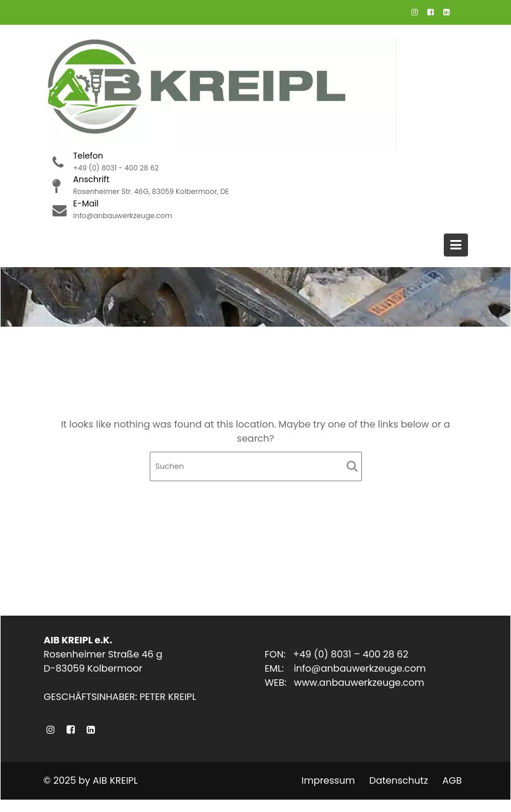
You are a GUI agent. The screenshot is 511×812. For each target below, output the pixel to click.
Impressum (329, 780)
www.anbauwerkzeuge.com (359, 683)
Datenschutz (398, 780)
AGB (452, 780)
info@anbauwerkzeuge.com (360, 669)
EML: (280, 669)
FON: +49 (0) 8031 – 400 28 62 (337, 655)
